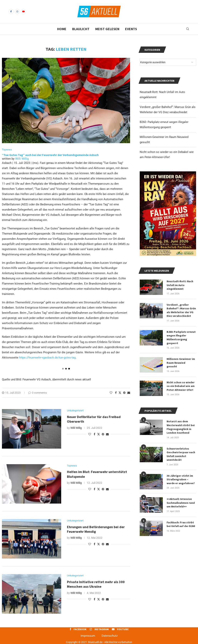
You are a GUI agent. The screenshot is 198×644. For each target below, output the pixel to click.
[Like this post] (111, 393)
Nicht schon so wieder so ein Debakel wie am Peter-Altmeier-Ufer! (181, 386)
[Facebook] (11, 12)
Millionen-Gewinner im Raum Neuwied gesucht (181, 363)
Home (62, 29)
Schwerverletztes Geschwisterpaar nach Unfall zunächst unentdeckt (181, 454)
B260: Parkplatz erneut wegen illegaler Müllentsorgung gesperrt (181, 337)
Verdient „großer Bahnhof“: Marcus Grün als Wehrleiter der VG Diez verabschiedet (181, 310)
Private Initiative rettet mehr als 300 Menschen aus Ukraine (96, 584)
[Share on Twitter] (120, 393)
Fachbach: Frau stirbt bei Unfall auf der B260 (181, 524)
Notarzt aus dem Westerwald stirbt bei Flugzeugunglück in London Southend (181, 427)
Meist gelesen (107, 29)
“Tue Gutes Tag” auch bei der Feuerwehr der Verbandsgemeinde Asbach (51, 155)
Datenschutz (110, 636)
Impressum (88, 636)
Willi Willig (22, 159)
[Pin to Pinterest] (124, 393)
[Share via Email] (129, 393)
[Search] (188, 29)
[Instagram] (17, 12)
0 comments (38, 393)
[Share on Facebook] (116, 393)
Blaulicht (81, 29)
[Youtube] (23, 12)
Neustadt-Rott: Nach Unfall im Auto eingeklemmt (180, 285)
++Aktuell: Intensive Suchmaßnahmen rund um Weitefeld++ (181, 503)
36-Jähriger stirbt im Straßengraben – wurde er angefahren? (181, 479)
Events (131, 29)
